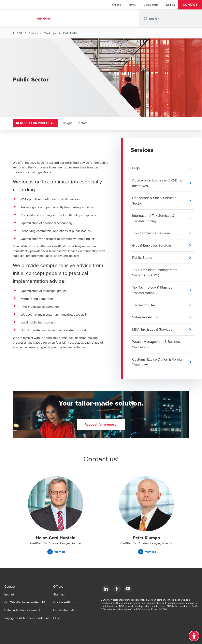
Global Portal (151, 5)
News (132, 5)
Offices (117, 5)
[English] (173, 5)
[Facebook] (117, 589)
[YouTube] (128, 589)
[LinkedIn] (106, 589)
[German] (168, 5)
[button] (190, 5)
